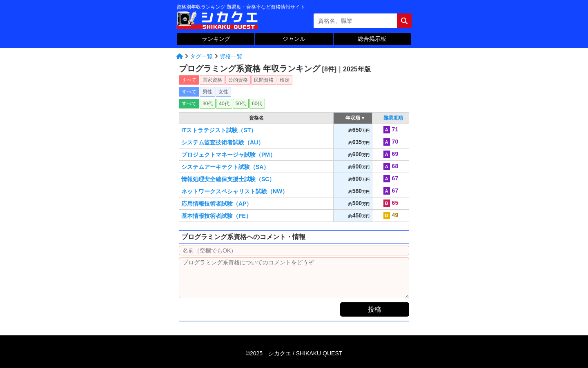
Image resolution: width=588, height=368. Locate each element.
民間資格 (264, 80)
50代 (241, 104)
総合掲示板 (372, 39)
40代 (224, 104)
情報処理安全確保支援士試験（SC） (228, 179)
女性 (223, 92)
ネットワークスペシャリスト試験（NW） (235, 191)
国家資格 (212, 80)
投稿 (374, 309)
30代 (208, 104)
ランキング (216, 39)
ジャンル (294, 39)
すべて (189, 80)
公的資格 (238, 80)
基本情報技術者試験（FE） (216, 216)
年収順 (353, 118)
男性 (207, 92)
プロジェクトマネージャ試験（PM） (228, 155)
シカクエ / (305, 353)
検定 (285, 80)
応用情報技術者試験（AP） (217, 204)
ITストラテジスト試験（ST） (219, 130)
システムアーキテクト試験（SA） (225, 167)
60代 (257, 104)
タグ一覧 (201, 56)
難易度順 (393, 118)
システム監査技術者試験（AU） (223, 142)
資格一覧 (231, 56)
